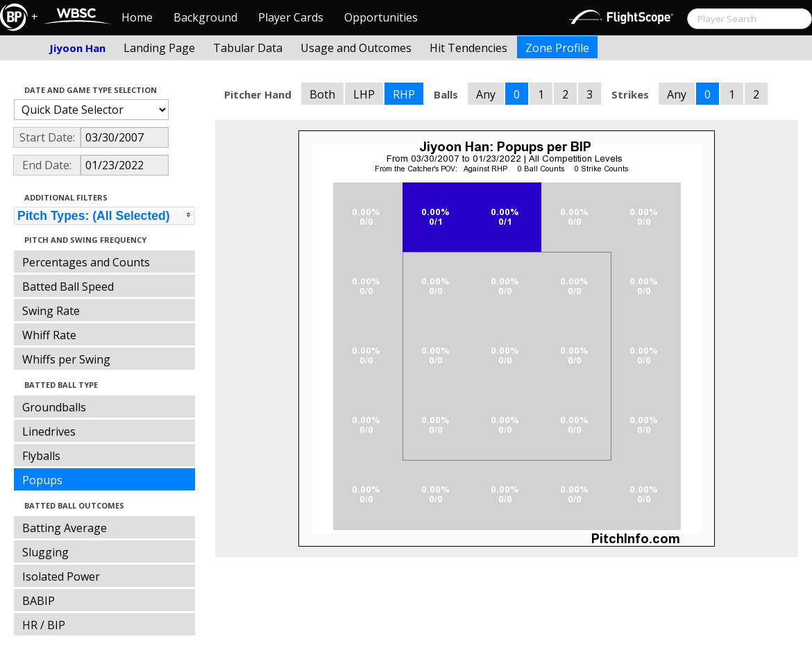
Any (486, 94)
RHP (404, 94)
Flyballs (41, 456)
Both (322, 94)
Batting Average (65, 528)
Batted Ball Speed (68, 286)
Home (137, 17)
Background (205, 17)
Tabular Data (248, 48)
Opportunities (381, 17)
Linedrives (49, 431)
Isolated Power (61, 576)
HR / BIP (44, 625)
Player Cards (291, 17)
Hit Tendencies (468, 48)
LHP (364, 94)
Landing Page (159, 48)
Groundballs (54, 407)
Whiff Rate (49, 335)
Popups (42, 480)
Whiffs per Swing (66, 359)
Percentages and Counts (86, 262)
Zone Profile (557, 48)
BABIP (39, 601)
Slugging (45, 552)
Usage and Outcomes (356, 48)
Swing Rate (51, 311)
